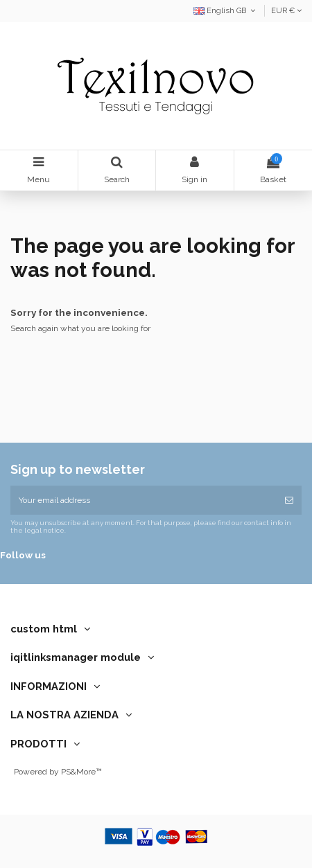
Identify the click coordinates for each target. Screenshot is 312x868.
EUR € (286, 11)
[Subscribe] (289, 500)
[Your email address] (144, 500)
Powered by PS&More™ (58, 772)
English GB (226, 11)
